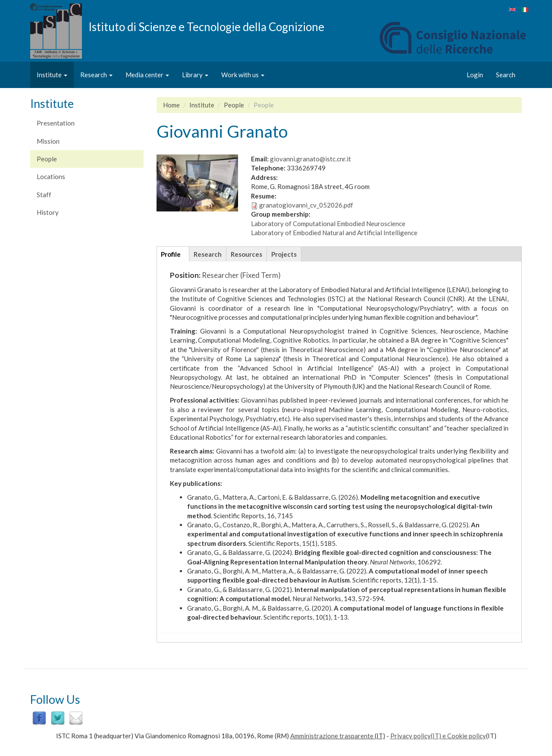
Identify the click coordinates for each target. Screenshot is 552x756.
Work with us (243, 75)
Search (506, 75)
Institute (52, 75)
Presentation (56, 123)
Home (171, 105)
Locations (51, 176)
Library (195, 75)
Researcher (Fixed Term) (241, 275)
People (47, 159)
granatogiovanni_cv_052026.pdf (306, 205)
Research (96, 75)
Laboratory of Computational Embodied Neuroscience (328, 224)
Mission (48, 141)
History (48, 212)
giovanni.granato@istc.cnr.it (310, 159)
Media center (147, 75)
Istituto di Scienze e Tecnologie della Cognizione (206, 26)
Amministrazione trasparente (332, 736)
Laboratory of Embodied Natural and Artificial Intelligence (334, 233)
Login (475, 75)
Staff (44, 195)
